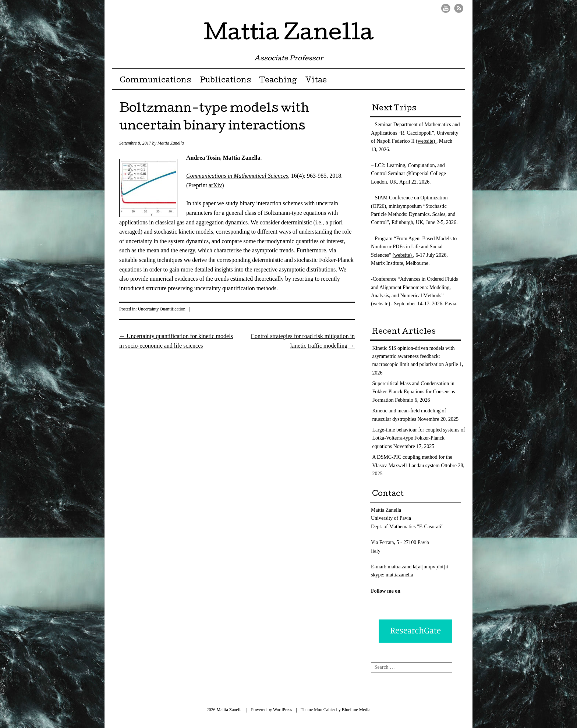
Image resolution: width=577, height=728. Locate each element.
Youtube (446, 8)
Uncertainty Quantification (162, 309)
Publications (225, 81)
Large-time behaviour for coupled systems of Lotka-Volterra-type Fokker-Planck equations (419, 438)
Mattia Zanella (289, 35)
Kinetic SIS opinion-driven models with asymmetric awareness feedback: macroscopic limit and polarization (414, 356)
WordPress (283, 710)
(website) (426, 141)
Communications (155, 81)
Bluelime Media (356, 710)
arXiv (215, 185)
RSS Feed (459, 8)
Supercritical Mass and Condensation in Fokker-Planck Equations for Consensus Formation (414, 392)
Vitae (316, 81)
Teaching (278, 81)
